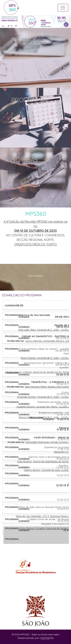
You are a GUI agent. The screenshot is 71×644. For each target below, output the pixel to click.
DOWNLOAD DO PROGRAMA (22, 295)
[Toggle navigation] (63, 8)
